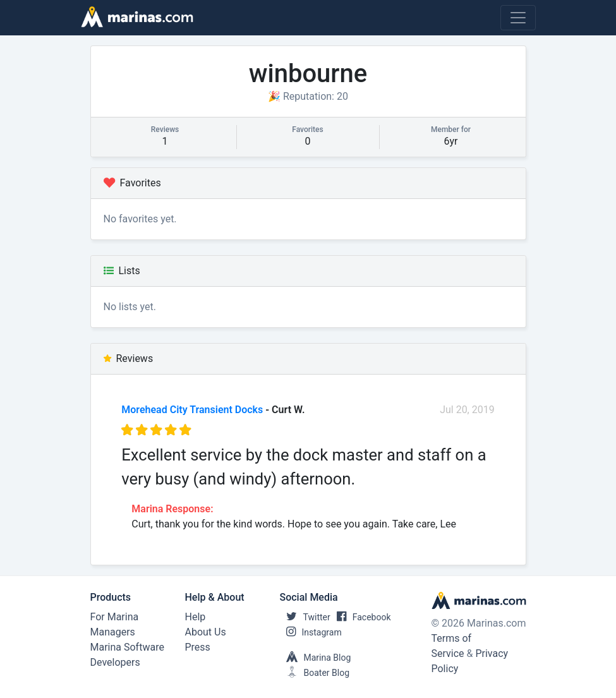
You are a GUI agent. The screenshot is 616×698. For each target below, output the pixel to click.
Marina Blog (316, 658)
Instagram (311, 632)
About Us (206, 632)
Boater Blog (315, 673)
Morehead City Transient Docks (192, 410)
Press (198, 647)
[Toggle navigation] (518, 18)
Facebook (361, 617)
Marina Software (127, 647)
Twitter (305, 617)
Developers (115, 662)
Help (196, 617)
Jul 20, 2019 (467, 410)
